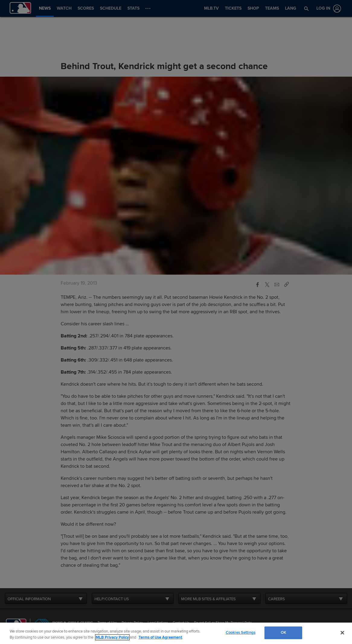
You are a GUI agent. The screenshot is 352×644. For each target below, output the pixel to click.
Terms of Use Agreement (160, 637)
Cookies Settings (241, 633)
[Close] (342, 633)
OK (283, 633)
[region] (176, 633)
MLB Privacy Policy (112, 637)
